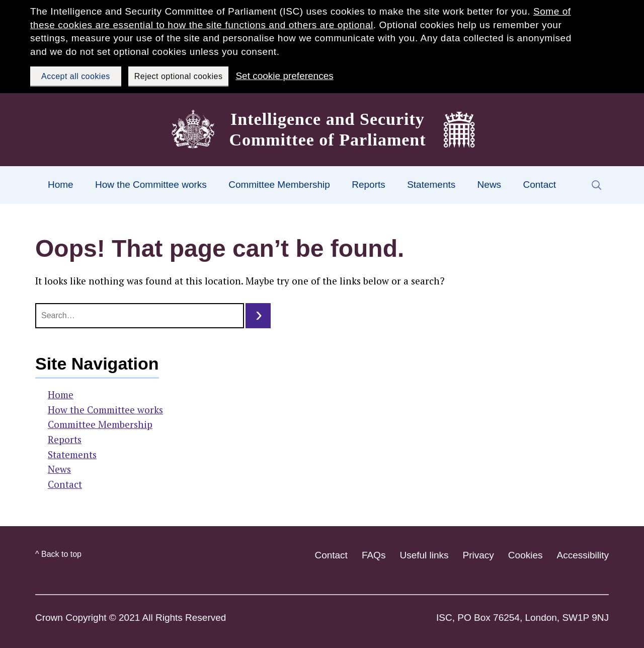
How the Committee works (151, 185)
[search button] (258, 316)
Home (61, 185)
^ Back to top (58, 554)
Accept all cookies (76, 76)
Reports (369, 185)
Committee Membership (279, 185)
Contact (540, 185)
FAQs (374, 555)
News (490, 185)
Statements (431, 185)
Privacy (478, 555)
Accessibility (583, 555)
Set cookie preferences (284, 76)
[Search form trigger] (596, 185)
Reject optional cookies (179, 76)
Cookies (526, 555)
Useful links (424, 555)
